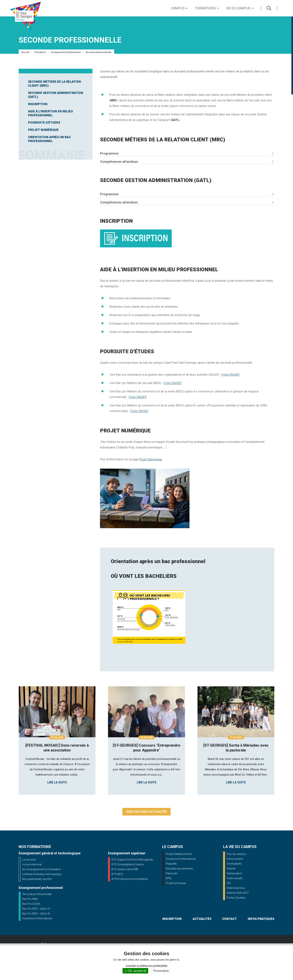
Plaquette (171, 864)
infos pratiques (261, 919)
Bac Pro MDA (30, 899)
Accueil (25, 52)
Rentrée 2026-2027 (238, 893)
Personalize (161, 971)
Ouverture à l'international (37, 918)
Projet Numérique (43, 130)
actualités (202, 919)
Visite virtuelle (235, 878)
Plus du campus (236, 854)
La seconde (29, 860)
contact (229, 919)
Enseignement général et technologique (50, 853)
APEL (169, 878)
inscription (172, 919)
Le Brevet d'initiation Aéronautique (42, 874)
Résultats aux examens (179, 869)
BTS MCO (117, 874)
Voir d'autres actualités (146, 812)
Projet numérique (176, 883)
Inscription (38, 104)
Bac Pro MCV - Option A (36, 909)
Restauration (234, 873)
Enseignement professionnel (66, 52)
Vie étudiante (234, 864)
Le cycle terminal (32, 864)
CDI (229, 883)
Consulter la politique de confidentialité (147, 966)
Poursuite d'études (44, 123)
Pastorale (171, 873)
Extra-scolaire (235, 859)
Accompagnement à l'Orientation (42, 869)
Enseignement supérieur (127, 853)
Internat (231, 869)
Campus (179, 8)
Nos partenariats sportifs (37, 879)
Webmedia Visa (236, 888)
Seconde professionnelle (37, 894)
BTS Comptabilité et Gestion (128, 864)
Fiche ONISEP (231, 375)
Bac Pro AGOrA (31, 904)
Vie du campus (240, 8)
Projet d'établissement (179, 854)
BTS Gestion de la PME (125, 869)
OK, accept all (135, 971)
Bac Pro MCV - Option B (36, 914)
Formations (207, 8)
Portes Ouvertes (236, 898)
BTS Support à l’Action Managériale (132, 860)
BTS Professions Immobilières (130, 879)
